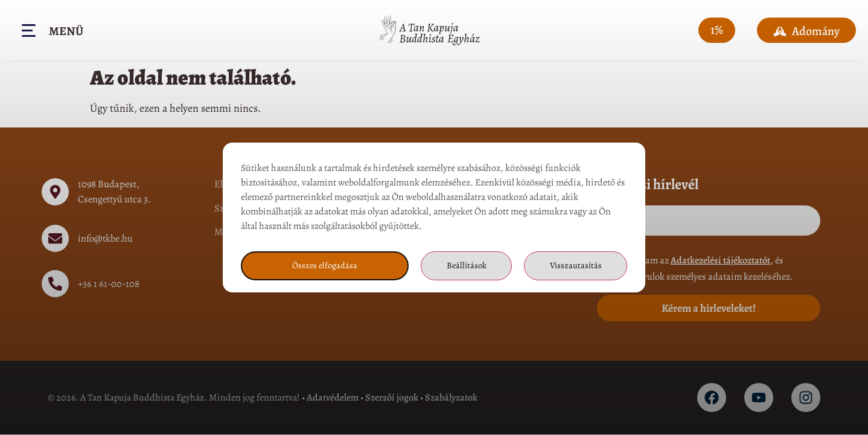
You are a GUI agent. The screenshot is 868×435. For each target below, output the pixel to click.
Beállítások (465, 274)
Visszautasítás (575, 274)
